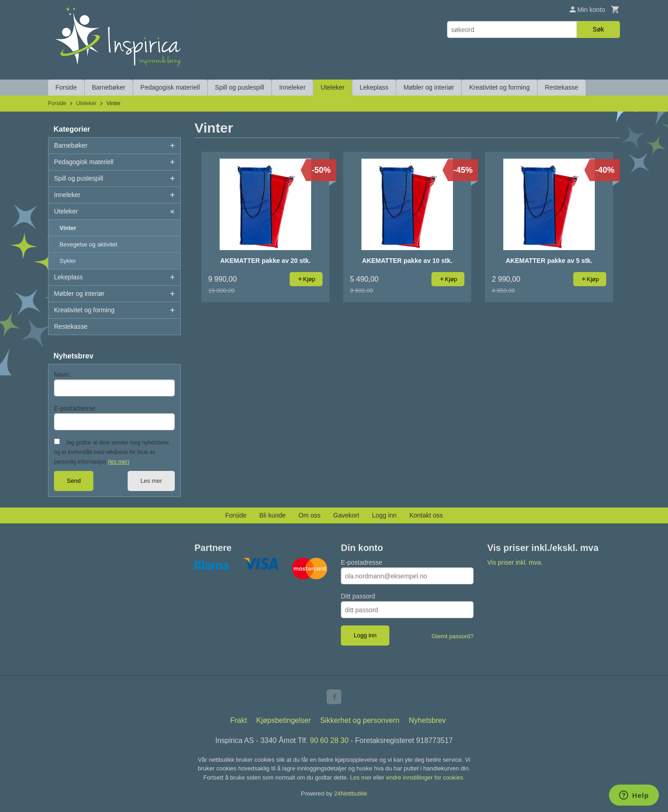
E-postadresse (361, 562)
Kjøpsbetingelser (283, 720)
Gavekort (346, 515)
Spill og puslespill (240, 87)
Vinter (68, 228)
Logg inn (384, 515)
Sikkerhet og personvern (360, 720)
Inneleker (292, 87)
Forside (66, 87)
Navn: (62, 374)
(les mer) (118, 462)
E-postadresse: (75, 408)
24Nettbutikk (350, 793)
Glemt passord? (453, 636)
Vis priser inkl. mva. (515, 562)
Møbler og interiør (429, 87)
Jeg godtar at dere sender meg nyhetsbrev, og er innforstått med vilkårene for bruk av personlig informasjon (112, 452)
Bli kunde (273, 515)
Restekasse (562, 87)
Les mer (151, 481)
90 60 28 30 (329, 740)
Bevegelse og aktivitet (88, 244)
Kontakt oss (426, 515)
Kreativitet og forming (499, 87)
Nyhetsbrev (428, 720)
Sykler (68, 261)
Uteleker (333, 87)
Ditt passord (358, 596)
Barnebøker (109, 87)
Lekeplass (374, 87)
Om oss (309, 515)
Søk (598, 29)
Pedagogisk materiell (170, 87)
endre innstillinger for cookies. (426, 777)
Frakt (238, 720)
